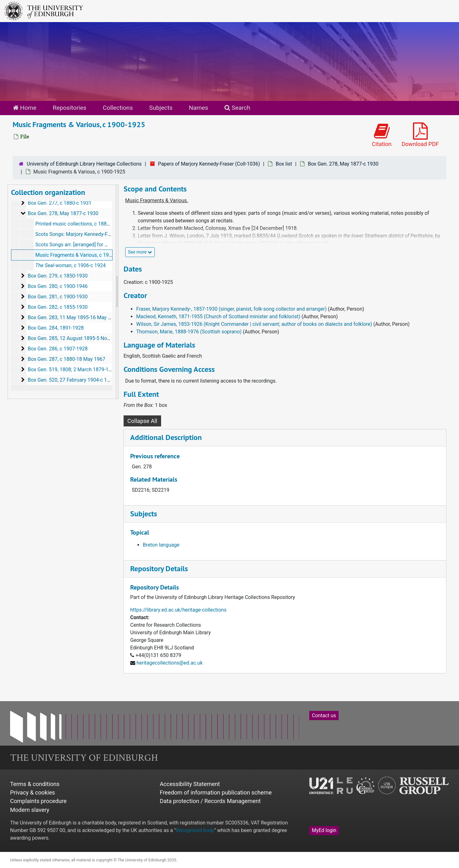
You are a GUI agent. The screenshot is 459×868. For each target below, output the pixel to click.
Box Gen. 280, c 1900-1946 (58, 286)
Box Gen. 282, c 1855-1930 (58, 307)
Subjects (161, 108)
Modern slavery (30, 810)
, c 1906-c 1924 (70, 265)
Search (237, 108)
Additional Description (166, 437)
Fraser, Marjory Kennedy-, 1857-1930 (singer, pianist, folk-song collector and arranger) (231, 309)
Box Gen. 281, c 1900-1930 (58, 297)
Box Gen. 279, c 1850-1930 (58, 276)
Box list (284, 164)
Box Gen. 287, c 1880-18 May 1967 (67, 359)
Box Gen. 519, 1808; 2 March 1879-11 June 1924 (82, 369)
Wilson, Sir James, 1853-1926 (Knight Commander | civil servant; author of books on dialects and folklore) (254, 324)
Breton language (161, 545)
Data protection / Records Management (210, 801)
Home (25, 108)
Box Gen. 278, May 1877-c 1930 (343, 164)
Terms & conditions (35, 784)
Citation (382, 135)
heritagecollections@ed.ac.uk (170, 663)
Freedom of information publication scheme (216, 792)
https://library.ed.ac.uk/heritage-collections (178, 610)
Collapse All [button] (142, 421)
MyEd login (324, 830)
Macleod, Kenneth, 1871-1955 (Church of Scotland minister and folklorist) (218, 317)
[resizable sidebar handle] (117, 292)
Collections (118, 108)
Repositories (70, 108)
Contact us (324, 716)
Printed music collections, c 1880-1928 (79, 224)
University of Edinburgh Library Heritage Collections (84, 164)
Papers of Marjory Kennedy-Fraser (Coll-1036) (209, 164)
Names (198, 108)
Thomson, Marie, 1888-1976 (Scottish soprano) (189, 332)
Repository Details (159, 569)
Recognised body (195, 830)
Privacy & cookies (33, 792)
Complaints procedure (38, 801)
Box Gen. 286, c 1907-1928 (58, 349)
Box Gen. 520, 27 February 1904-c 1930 (72, 380)
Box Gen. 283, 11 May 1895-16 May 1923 (73, 317)
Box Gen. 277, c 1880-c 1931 (60, 203)
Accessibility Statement (190, 784)
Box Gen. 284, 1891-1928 (56, 328)
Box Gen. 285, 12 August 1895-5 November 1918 (82, 338)
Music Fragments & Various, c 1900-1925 (81, 255)
